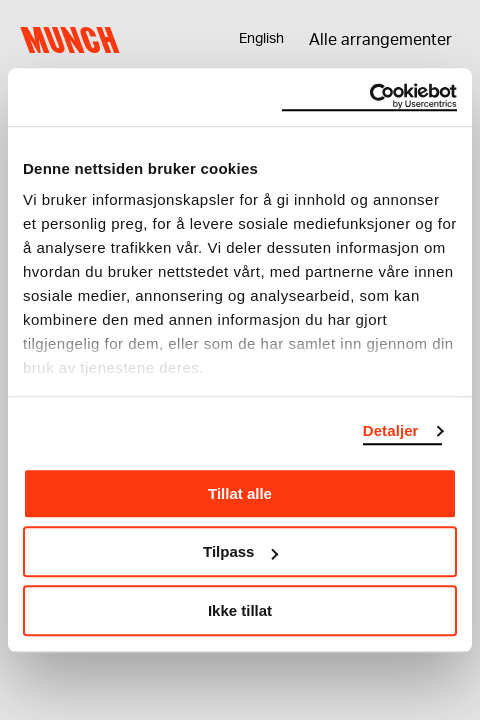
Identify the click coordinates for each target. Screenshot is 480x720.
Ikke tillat (240, 610)
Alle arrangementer (380, 40)
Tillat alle (240, 493)
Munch (74, 40)
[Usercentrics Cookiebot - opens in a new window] (369, 97)
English (261, 39)
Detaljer (391, 430)
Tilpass (240, 551)
